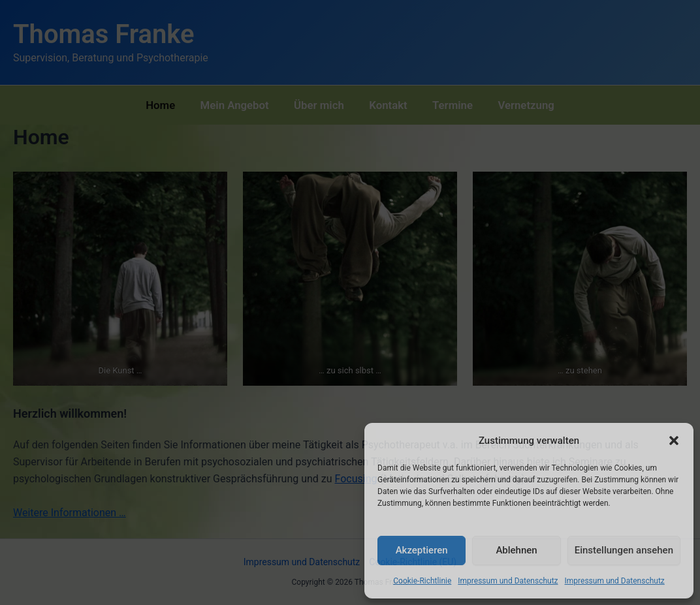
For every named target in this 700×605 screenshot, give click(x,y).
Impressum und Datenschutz (508, 581)
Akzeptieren (422, 550)
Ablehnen (516, 550)
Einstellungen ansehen (624, 550)
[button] (674, 441)
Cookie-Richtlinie (422, 581)
